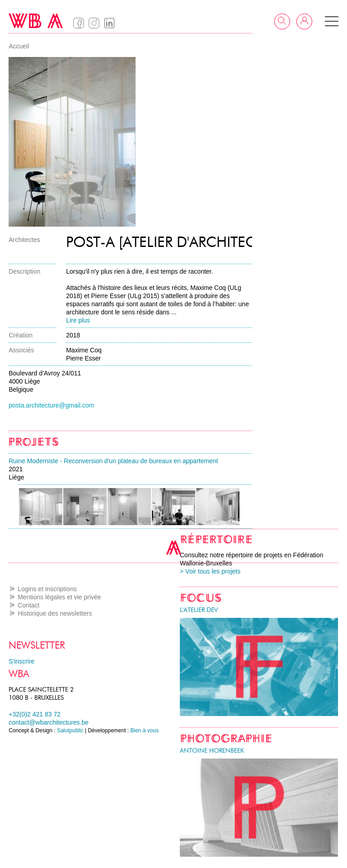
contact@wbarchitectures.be (49, 722)
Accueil (19, 46)
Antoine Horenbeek (212, 751)
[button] (332, 21)
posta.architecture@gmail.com (51, 405)
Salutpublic (70, 730)
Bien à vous (145, 730)
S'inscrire (21, 661)
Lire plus (78, 320)
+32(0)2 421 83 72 (35, 714)
